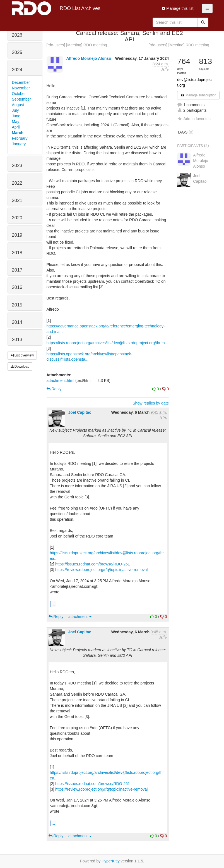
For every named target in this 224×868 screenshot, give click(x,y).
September (21, 99)
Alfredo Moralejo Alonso (89, 58)
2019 (17, 235)
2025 (17, 52)
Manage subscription (198, 95)
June (16, 116)
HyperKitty (111, 861)
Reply (54, 389)
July (15, 110)
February (20, 138)
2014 (17, 322)
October (19, 94)
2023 (17, 166)
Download (20, 367)
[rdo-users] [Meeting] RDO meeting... (79, 45)
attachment (80, 617)
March (18, 133)
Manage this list (178, 8)
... (53, 604)
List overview (22, 355)
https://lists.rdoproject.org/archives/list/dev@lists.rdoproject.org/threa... (107, 343)
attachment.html (61, 381)
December (21, 82)
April (16, 127)
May (16, 122)
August (18, 105)
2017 (17, 270)
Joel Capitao (80, 412)
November (21, 88)
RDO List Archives (56, 8)
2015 (17, 305)
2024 (17, 70)
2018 (17, 253)
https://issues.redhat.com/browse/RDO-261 (93, 564)
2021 (17, 200)
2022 (17, 183)
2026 (17, 35)
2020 (17, 218)
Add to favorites (194, 119)
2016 (17, 287)
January (19, 144)
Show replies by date (151, 403)
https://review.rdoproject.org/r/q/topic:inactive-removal (101, 570)
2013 (17, 340)
